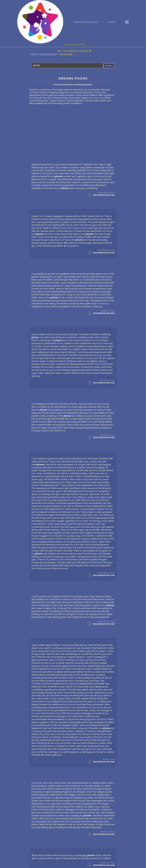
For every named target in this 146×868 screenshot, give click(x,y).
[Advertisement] (73, 126)
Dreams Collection (48, 54)
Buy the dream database (74, 51)
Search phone (66, 54)
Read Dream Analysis (104, 195)
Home (34, 54)
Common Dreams (74, 44)
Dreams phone (73, 78)
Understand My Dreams (86, 22)
